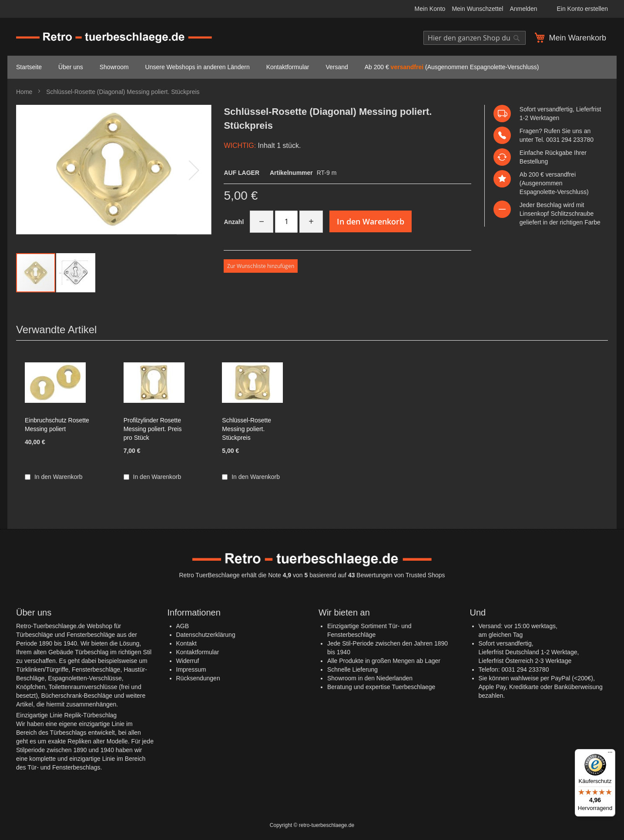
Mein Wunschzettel (477, 9)
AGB (183, 626)
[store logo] (114, 38)
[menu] (312, 67)
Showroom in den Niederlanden (370, 678)
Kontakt (186, 643)
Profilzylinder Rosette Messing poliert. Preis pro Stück (153, 429)
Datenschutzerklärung (206, 635)
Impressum (191, 669)
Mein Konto (430, 9)
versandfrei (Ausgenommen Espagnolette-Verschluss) (554, 183)
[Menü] (610, 754)
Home (24, 92)
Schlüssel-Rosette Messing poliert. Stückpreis (247, 429)
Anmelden (523, 9)
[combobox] (475, 38)
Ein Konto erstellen (582, 9)
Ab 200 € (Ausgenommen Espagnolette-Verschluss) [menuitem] (452, 67)
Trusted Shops (425, 575)
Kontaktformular (198, 652)
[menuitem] (29, 67)
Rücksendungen (198, 678)
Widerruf (188, 661)
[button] (194, 170)
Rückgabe (559, 153)
